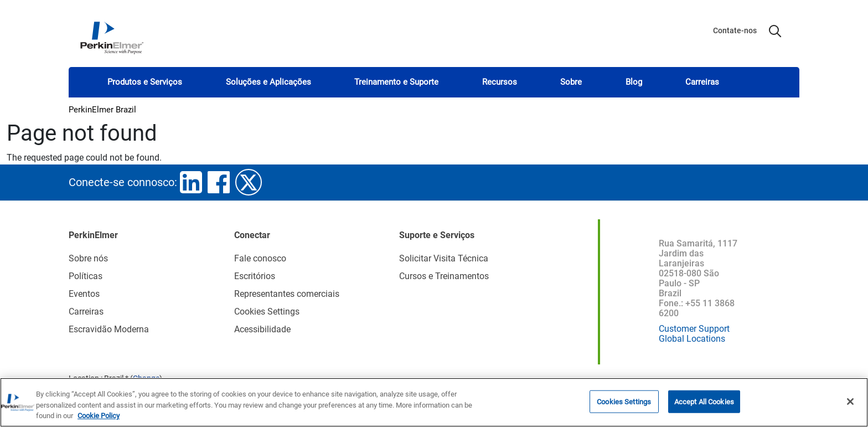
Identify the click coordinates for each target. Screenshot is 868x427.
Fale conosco (260, 258)
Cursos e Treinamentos (444, 276)
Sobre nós (88, 258)
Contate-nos (735, 30)
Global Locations (692, 339)
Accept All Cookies (704, 401)
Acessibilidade (262, 329)
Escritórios (255, 276)
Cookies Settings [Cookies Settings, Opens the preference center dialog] (624, 401)
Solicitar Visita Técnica (444, 258)
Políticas (86, 276)
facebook (219, 182)
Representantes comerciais (287, 294)
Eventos (84, 294)
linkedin (191, 182)
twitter (249, 182)
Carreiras (702, 82)
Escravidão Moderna (109, 329)
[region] (434, 402)
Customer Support (694, 329)
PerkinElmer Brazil (102, 110)
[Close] (850, 402)
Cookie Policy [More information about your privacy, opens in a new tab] (99, 416)
